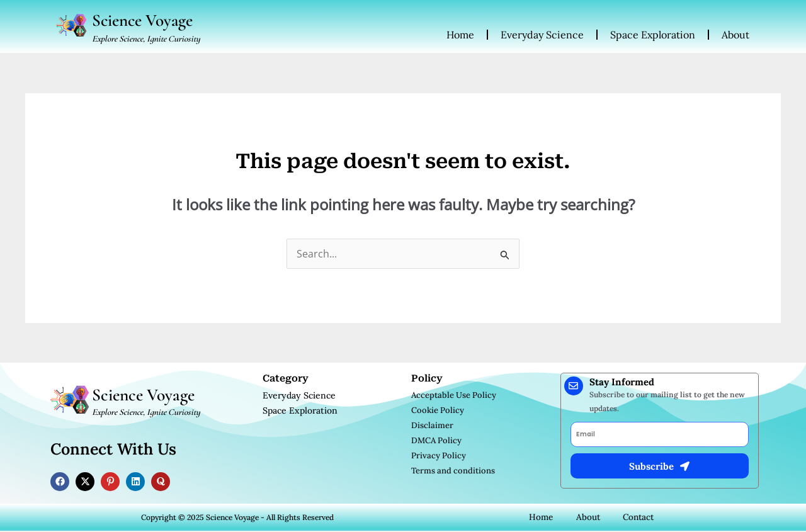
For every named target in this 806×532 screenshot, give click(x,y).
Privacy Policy (439, 456)
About (735, 35)
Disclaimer (432, 426)
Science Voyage (145, 21)
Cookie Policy (438, 411)
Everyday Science (542, 35)
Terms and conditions (453, 471)
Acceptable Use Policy (454, 396)
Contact (639, 518)
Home (460, 35)
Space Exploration (653, 35)
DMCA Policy (436, 441)
